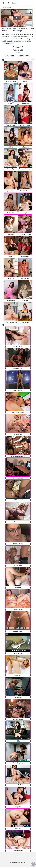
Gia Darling (18, 697)
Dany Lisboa (18, 522)
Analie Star (18, 675)
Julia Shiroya (25, 257)
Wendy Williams (25, 125)
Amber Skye (11, 169)
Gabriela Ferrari (25, 191)
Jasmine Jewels (18, 719)
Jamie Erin (11, 191)
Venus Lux (11, 278)
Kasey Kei (18, 588)
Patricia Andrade (18, 500)
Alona (25, 81)
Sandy (11, 256)
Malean (11, 147)
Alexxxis (25, 300)
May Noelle (25, 322)
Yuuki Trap (18, 829)
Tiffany (11, 103)
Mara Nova (11, 213)
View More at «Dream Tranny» (18, 56)
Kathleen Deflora (18, 609)
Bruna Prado (18, 434)
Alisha (18, 741)
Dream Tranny (6, 7)
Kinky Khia (18, 807)
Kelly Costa (25, 147)
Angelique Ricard (25, 235)
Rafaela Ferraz (18, 346)
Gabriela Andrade (18, 785)
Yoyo (25, 213)
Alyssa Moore (25, 278)
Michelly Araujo (18, 631)
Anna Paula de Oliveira (18, 456)
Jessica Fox (25, 103)
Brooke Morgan (18, 368)
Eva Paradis (18, 566)
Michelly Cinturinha (18, 412)
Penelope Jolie (18, 653)
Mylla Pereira (18, 390)
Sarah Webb (11, 300)
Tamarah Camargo (25, 169)
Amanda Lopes (11, 125)
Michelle (11, 235)
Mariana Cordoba (18, 478)
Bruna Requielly (18, 763)
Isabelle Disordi (18, 851)
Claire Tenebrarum (11, 322)
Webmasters (18, 857)
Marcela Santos (11, 81)
